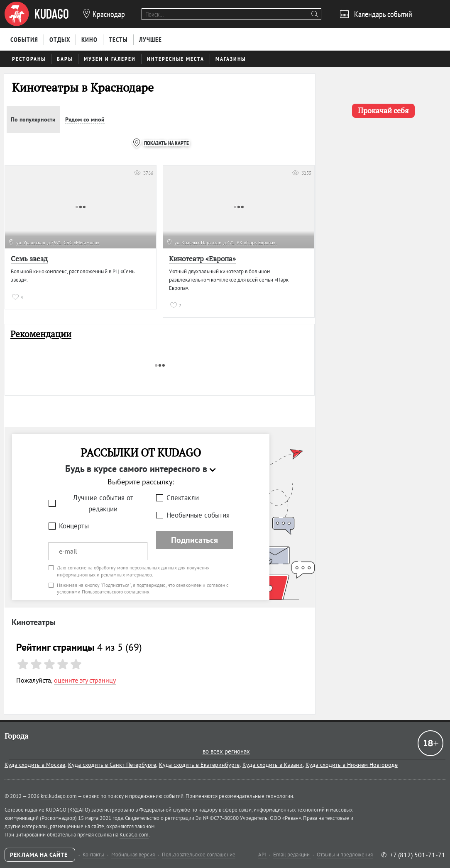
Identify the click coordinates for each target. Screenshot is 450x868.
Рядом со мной (85, 119)
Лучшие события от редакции (103, 503)
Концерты (74, 526)
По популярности (33, 119)
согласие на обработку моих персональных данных (122, 568)
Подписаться (194, 540)
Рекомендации (41, 334)
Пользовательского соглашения (116, 592)
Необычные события (198, 515)
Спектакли (183, 498)
